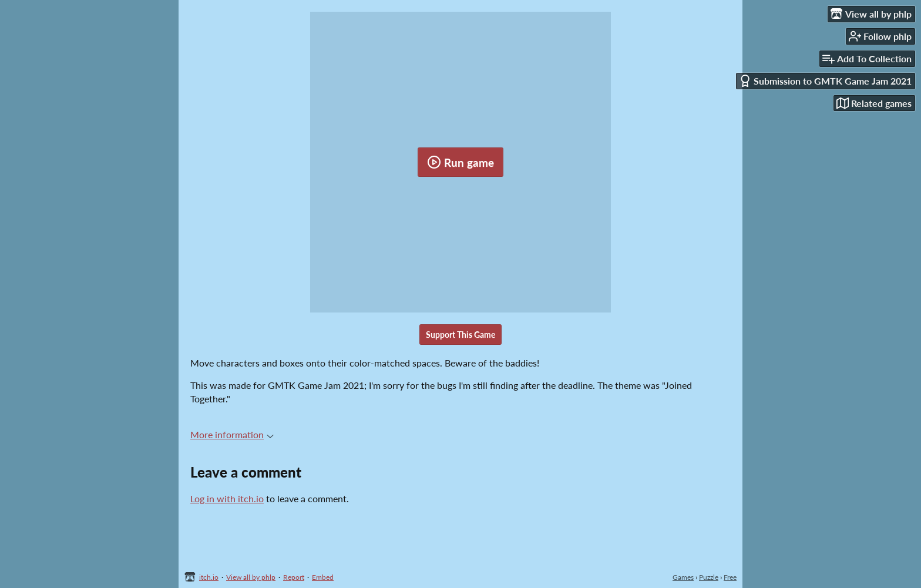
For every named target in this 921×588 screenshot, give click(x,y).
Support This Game (460, 335)
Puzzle (709, 577)
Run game (460, 162)
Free (730, 577)
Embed (323, 577)
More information (232, 434)
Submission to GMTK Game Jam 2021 (825, 81)
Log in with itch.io (227, 498)
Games (683, 577)
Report (294, 577)
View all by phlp (251, 577)
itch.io (209, 577)
